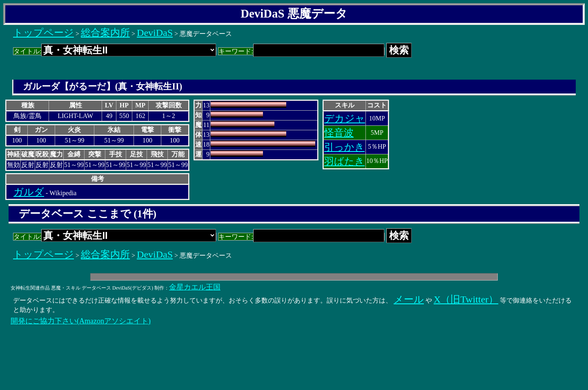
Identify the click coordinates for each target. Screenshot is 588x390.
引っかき (344, 147)
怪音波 (339, 133)
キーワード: (301, 51)
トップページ (43, 33)
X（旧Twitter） (466, 299)
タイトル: (115, 51)
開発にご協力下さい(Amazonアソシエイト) (81, 321)
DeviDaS (155, 33)
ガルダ (29, 192)
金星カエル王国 (195, 287)
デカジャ (345, 118)
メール (409, 299)
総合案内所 (105, 33)
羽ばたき (344, 161)
